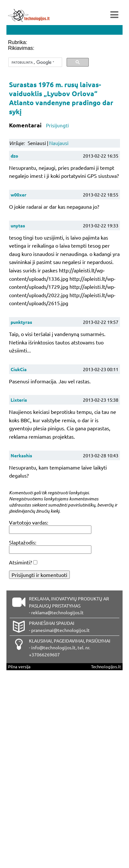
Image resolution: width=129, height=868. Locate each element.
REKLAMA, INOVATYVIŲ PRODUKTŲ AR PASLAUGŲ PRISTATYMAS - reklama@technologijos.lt (69, 606)
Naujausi (59, 143)
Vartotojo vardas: (29, 522)
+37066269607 (44, 654)
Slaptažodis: (23, 542)
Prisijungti (57, 125)
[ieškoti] (35, 62)
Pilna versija (19, 667)
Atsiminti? (20, 562)
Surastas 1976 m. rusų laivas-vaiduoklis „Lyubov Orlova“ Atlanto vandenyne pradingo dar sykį (61, 98)
